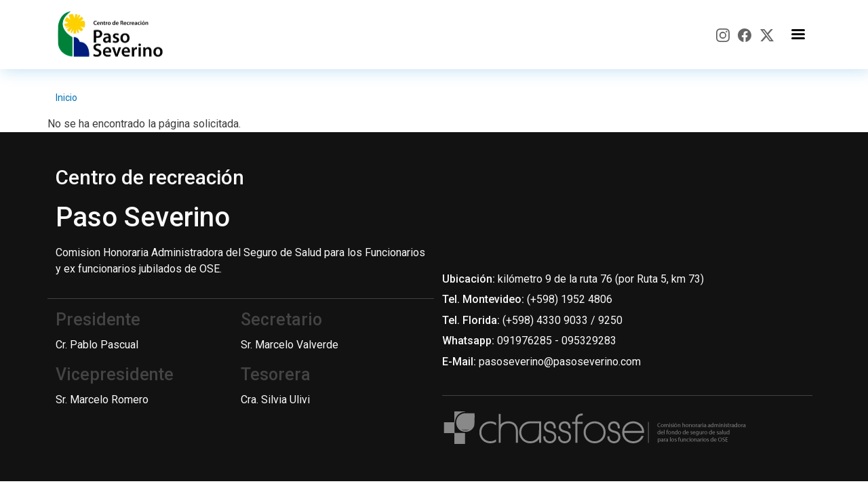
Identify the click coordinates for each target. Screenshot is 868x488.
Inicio (66, 98)
